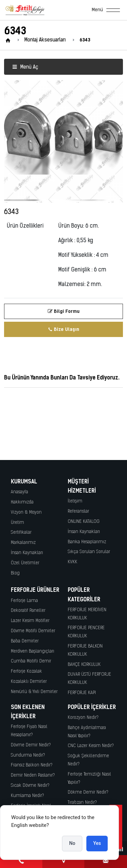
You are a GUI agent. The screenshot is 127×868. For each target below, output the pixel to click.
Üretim (17, 523)
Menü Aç (25, 67)
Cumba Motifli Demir (31, 661)
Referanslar (78, 511)
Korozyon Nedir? (83, 718)
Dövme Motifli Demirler (33, 631)
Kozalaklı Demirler (29, 682)
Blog (15, 573)
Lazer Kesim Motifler (30, 621)
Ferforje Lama (24, 601)
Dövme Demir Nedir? (31, 745)
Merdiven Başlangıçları (33, 651)
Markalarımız (23, 543)
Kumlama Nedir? (27, 796)
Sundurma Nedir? (28, 755)
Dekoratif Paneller (28, 611)
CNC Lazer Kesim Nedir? (91, 746)
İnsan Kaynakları (27, 553)
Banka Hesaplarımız (87, 542)
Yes (97, 843)
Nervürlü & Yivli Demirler (34, 692)
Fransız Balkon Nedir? (32, 765)
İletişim (75, 501)
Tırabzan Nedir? (82, 803)
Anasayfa (19, 492)
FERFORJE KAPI (82, 693)
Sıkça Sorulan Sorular (89, 552)
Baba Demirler (25, 641)
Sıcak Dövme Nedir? (30, 786)
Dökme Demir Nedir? (88, 792)
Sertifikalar (21, 533)
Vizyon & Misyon (26, 512)
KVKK (72, 562)
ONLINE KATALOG (84, 522)
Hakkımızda (22, 502)
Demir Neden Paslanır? (33, 775)
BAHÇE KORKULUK (84, 665)
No (72, 843)
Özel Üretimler (25, 563)
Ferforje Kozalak (26, 671)
